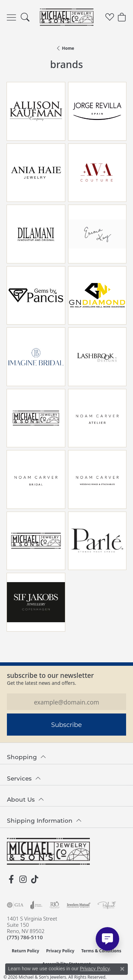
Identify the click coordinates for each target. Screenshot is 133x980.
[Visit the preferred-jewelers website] (107, 905)
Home (68, 48)
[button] (25, 17)
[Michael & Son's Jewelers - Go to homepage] (48, 851)
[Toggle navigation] (11, 17)
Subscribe (66, 725)
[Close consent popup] (122, 969)
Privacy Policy (60, 951)
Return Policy (26, 951)
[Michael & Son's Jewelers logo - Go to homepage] (66, 17)
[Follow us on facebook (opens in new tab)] (11, 879)
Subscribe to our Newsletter (50, 675)
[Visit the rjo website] (55, 905)
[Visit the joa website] (36, 905)
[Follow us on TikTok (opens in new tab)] (35, 879)
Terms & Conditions (101, 951)
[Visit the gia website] (15, 905)
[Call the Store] (25, 937)
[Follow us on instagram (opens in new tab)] (23, 879)
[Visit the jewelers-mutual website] (79, 905)
